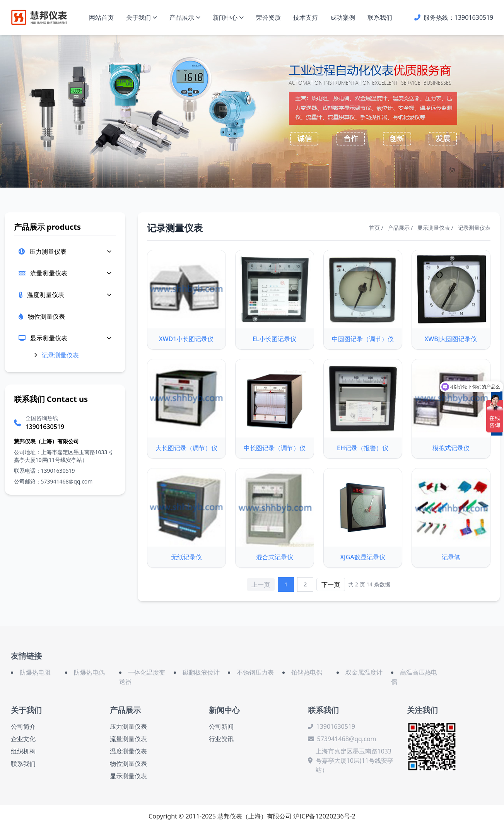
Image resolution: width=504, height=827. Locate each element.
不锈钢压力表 (255, 672)
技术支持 (306, 17)
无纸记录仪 (186, 557)
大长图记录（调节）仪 (186, 448)
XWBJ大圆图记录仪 (451, 339)
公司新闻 (221, 726)
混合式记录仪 (275, 557)
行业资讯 (221, 739)
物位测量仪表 (128, 764)
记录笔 (451, 557)
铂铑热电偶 (307, 672)
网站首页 (101, 17)
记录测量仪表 (60, 355)
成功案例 (343, 17)
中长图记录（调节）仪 (275, 448)
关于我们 (142, 17)
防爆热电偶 (89, 672)
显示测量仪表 (49, 338)
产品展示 (185, 17)
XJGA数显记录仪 (363, 557)
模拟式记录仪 (451, 448)
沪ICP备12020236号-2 (324, 816)
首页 (374, 228)
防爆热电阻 (35, 672)
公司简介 (23, 726)
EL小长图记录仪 (274, 339)
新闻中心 (228, 17)
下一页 (331, 584)
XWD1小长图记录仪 (186, 339)
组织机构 (23, 751)
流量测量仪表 (49, 273)
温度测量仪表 (46, 295)
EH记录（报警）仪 (363, 448)
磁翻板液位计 (201, 672)
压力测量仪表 (48, 251)
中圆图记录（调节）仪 (363, 339)
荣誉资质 (268, 17)
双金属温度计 (364, 672)
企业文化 (23, 739)
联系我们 (380, 17)
